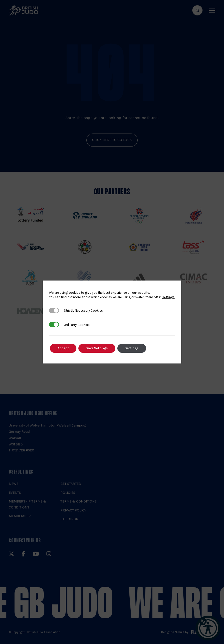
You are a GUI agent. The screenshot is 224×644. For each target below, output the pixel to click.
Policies (68, 493)
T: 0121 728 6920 (21, 450)
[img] (23, 10)
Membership (20, 516)
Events (15, 493)
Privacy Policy (73, 510)
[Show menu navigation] (212, 10)
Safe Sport (70, 519)
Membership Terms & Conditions (28, 504)
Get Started (71, 484)
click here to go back (112, 140)
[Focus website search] (197, 10)
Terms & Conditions (79, 501)
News (14, 484)
